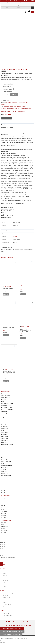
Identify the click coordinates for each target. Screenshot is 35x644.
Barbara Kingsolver (26, 326)
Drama (3, 415)
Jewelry (3, 508)
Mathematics (4, 450)
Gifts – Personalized (6, 506)
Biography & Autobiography (15, 108)
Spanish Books (4, 481)
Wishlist (13, 5)
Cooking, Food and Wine (7, 407)
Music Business (5, 452)
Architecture (4, 400)
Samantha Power (11, 111)
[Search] (33, 8)
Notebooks (4, 515)
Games (3, 431)
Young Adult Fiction (5, 491)
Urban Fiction (4, 489)
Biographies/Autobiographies (7, 403)
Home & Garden (5, 434)
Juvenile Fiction (5, 438)
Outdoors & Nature (5, 456)
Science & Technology (6, 477)
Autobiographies (5, 108)
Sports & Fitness (5, 473)
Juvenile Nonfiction (5, 440)
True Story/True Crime (6, 487)
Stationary (3, 514)
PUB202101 (4, 111)
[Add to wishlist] (6, 118)
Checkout (22, 5)
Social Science (4, 471)
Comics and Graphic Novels (7, 409)
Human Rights (4, 110)
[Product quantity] (5, 95)
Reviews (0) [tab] (4, 130)
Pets (2, 458)
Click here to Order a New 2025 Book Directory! (18, 626)
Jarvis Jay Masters (9, 370)
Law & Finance (4, 442)
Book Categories (5, 394)
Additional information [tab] (7, 127)
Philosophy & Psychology (7, 466)
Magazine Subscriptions (6, 502)
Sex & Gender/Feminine (20, 111)
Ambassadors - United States (10, 107)
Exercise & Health (5, 425)
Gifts (2, 504)
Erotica (3, 423)
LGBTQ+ (3, 446)
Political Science (25, 110)
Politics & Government (6, 462)
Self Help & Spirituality (6, 475)
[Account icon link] (25, 12)
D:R (22, 108)
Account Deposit (13, 3)
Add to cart (14, 95)
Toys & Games (4, 512)
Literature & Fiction (5, 448)
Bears (3, 510)
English (15, 234)
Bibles (3, 401)
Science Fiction (5, 479)
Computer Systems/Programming (8, 413)
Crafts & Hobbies (5, 411)
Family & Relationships (6, 427)
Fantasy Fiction (5, 429)
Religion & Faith (5, 467)
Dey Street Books (27, 108)
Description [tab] (4, 125)
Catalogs (3, 498)
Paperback (10, 110)
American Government (22, 107)
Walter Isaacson (25, 286)
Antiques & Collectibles (6, 396)
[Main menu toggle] (32, 12)
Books (20, 103)
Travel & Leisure (5, 483)
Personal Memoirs (17, 110)
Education (24, 3)
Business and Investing (6, 405)
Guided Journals (5, 433)
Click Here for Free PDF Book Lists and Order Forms (17, 1)
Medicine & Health (5, 454)
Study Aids (4, 469)
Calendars (3, 517)
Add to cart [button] (6, 294)
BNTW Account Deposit (6, 500)
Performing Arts (5, 460)
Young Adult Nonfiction (6, 493)
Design (3, 417)
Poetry (3, 464)
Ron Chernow (8, 286)
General (24, 103)
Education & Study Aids (6, 419)
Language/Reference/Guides (7, 444)
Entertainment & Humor (6, 421)
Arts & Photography (5, 398)
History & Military (5, 436)
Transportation (4, 485)
